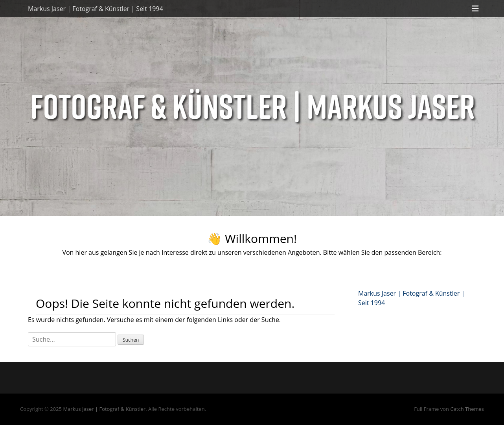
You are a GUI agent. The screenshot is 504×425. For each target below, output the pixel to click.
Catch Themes (467, 409)
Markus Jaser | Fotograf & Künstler (104, 409)
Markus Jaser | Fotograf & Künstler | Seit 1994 (96, 9)
